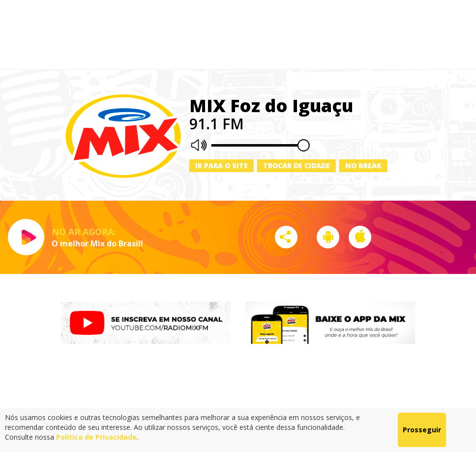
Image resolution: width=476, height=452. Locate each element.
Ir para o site (222, 166)
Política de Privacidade (96, 437)
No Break (363, 166)
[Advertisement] (238, 34)
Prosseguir (422, 430)
